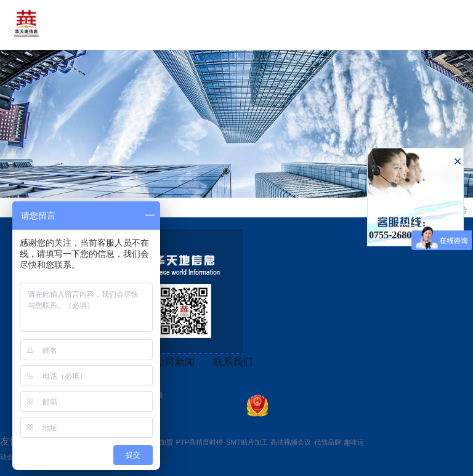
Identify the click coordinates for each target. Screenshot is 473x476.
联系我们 (233, 362)
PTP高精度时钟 (200, 442)
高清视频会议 (291, 442)
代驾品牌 (328, 442)
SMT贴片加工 (247, 442)
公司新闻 (175, 362)
